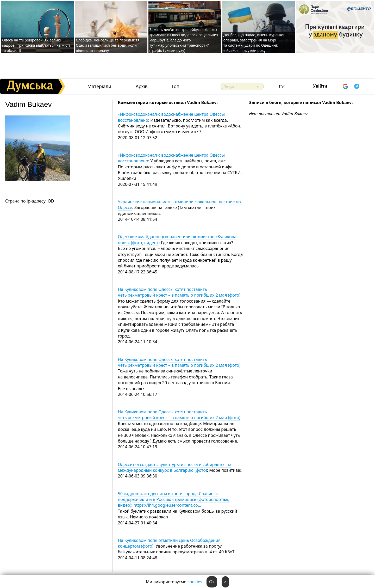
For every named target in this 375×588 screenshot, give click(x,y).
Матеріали (99, 86)
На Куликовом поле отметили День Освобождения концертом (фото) (169, 543)
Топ (175, 86)
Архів (142, 86)
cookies (195, 582)
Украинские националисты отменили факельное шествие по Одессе (179, 205)
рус (282, 86)
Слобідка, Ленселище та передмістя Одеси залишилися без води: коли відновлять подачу (108, 45)
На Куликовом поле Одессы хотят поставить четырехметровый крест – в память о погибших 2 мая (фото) (179, 292)
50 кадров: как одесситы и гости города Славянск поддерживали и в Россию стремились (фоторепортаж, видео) (174, 500)
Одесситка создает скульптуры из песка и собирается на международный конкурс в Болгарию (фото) (175, 467)
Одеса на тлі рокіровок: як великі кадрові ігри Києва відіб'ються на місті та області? (36, 45)
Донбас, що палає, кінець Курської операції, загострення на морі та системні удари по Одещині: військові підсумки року (254, 43)
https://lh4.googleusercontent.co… (167, 505)
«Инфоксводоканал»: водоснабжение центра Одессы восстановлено (171, 117)
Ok (212, 582)
